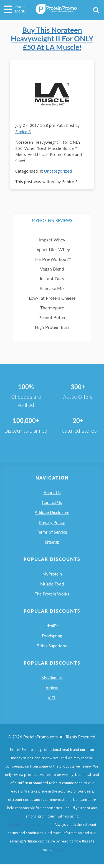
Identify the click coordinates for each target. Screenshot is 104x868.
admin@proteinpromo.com (30, 828)
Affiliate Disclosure (52, 511)
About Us (52, 491)
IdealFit (52, 627)
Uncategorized (58, 169)
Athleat (52, 691)
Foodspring (52, 638)
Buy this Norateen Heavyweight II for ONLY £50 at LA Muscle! (52, 38)
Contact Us (52, 501)
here (57, 853)
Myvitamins (52, 680)
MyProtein (52, 574)
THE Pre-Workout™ (52, 257)
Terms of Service (52, 532)
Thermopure (52, 305)
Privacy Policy (52, 521)
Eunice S (23, 129)
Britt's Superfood (52, 648)
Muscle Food (52, 585)
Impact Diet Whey (52, 247)
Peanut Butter (52, 315)
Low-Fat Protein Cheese (52, 296)
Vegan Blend (52, 267)
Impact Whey (52, 237)
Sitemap (52, 542)
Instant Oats (52, 276)
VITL (52, 701)
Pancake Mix (52, 286)
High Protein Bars (52, 325)
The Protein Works (52, 595)
